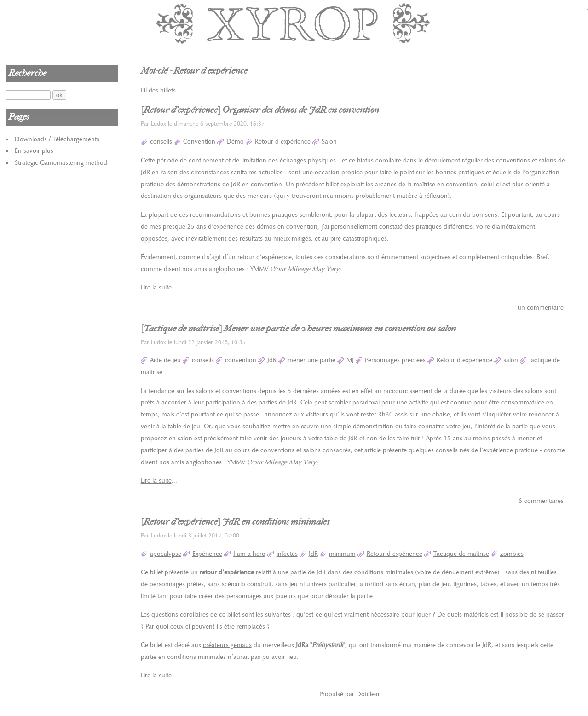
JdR (272, 360)
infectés (287, 554)
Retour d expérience (283, 141)
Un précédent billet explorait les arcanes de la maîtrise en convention (381, 184)
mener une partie (311, 360)
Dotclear (368, 694)
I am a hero (249, 554)
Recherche (27, 73)
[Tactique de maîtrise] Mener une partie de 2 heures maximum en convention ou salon (298, 329)
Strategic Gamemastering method (61, 163)
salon (511, 360)
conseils (161, 141)
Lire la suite (156, 287)
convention (241, 360)
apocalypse (166, 554)
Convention (199, 141)
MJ (350, 360)
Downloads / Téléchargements (57, 139)
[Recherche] (28, 95)
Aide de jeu (165, 360)
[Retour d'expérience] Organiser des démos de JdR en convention (260, 110)
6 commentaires (541, 501)
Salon (329, 141)
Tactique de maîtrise (461, 554)
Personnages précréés (395, 360)
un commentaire (541, 308)
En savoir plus (34, 151)
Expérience (207, 554)
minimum (342, 554)
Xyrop (294, 23)
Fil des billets (158, 90)
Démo (235, 141)
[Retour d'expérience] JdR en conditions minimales (235, 522)
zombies (512, 554)
